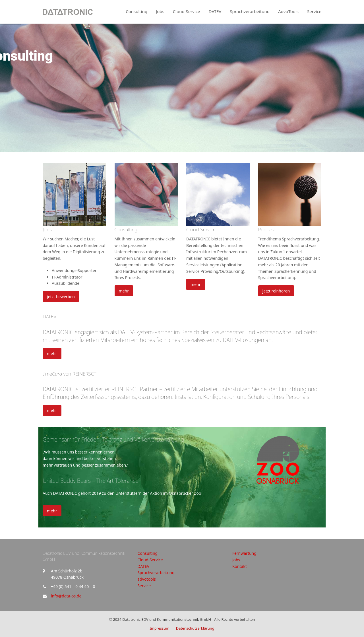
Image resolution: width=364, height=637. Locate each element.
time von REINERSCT (70, 374)
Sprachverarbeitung (156, 573)
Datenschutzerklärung (195, 628)
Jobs (47, 229)
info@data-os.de (66, 596)
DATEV (49, 317)
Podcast (267, 229)
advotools (146, 579)
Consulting (126, 229)
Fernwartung (244, 553)
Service (144, 586)
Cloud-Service (201, 229)
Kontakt (240, 566)
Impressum (159, 628)
